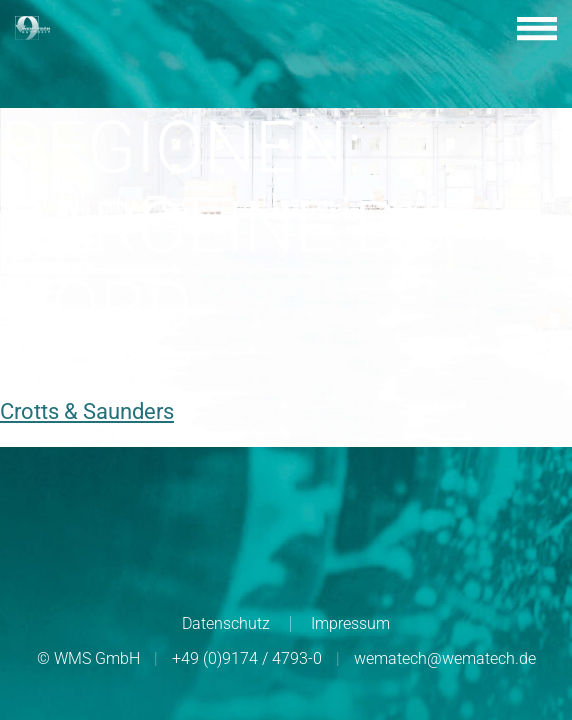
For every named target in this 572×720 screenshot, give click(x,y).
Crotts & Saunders (87, 411)
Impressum (350, 623)
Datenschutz (226, 623)
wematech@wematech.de (445, 658)
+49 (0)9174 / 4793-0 (247, 658)
